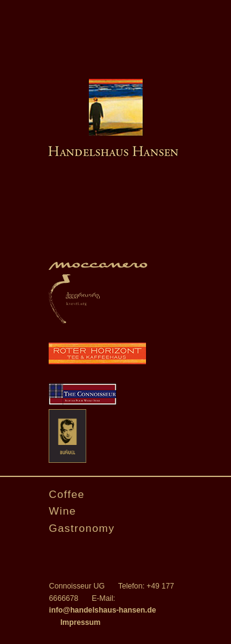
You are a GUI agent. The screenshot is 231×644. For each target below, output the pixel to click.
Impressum (80, 622)
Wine (63, 511)
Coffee (67, 494)
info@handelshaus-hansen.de (103, 610)
